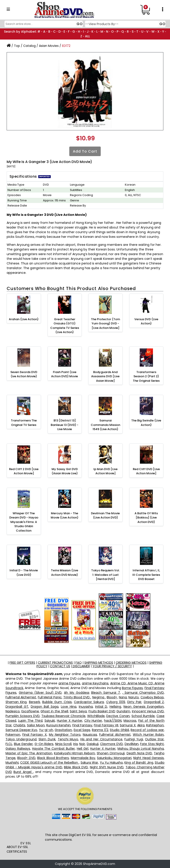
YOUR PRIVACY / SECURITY (112, 666)
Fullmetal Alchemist (21, 697)
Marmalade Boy (83, 758)
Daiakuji (93, 744)
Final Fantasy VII (106, 725)
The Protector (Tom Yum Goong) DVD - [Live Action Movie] (105, 324)
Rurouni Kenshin (58, 725)
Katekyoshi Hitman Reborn (74, 753)
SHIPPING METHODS (99, 663)
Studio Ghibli (119, 730)
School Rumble (143, 716)
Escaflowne (30, 711)
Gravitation (63, 730)
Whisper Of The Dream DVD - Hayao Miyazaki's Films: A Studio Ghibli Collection (24, 522)
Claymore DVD (111, 744)
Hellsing (115, 707)
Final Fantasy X (34, 735)
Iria (75, 744)
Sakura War (89, 763)
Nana (123, 697)
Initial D (101, 707)
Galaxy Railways (18, 749)
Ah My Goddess (77, 693)
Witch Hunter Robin (148, 735)
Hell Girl (83, 749)
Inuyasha (86, 707)
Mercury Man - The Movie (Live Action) (65, 515)
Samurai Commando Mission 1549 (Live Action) (105, 425)
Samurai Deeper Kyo (21, 730)
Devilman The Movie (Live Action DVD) (105, 515)
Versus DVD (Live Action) (146, 321)
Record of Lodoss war (147, 730)
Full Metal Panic (50, 697)
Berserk (35, 702)
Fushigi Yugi (134, 739)
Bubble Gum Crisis (57, 702)
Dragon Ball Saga (45, 707)
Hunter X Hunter (70, 721)
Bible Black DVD (76, 767)
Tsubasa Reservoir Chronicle (63, 716)
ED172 (66, 46)
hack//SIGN (113, 721)
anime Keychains (95, 683)
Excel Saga (82, 730)
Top (17, 46)
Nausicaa (90, 735)
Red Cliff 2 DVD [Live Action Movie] (24, 471)
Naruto (134, 697)
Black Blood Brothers (53, 758)
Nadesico (13, 711)
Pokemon (13, 735)
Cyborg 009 (116, 702)
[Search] (43, 24)
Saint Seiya (78, 711)
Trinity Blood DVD (77, 697)
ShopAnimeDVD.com (99, 864)
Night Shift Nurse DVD (107, 767)
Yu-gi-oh (46, 730)
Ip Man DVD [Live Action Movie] (105, 471)
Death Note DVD (139, 753)
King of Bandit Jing (139, 763)
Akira (141, 725)
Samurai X (128, 725)
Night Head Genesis (149, 758)
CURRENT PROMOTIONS (55, 663)
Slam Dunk (47, 739)
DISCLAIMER (81, 666)
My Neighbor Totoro (65, 735)
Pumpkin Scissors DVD (23, 716)
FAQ (79, 663)
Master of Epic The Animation (29, 753)
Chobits (19, 725)
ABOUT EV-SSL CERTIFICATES (17, 849)
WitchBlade (96, 716)
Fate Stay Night (152, 744)
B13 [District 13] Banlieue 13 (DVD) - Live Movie (65, 425)
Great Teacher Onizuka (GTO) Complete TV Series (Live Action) (65, 326)
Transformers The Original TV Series (24, 423)
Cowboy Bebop (152, 697)
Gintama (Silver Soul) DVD (40, 693)
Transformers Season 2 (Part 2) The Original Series (146, 376)
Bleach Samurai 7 (106, 693)
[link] (26, 831)
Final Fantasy (82, 725)
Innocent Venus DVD (148, 711)
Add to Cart (85, 151)
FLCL (9, 744)
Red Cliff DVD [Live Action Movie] (146, 471)
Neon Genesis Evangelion (144, 707)
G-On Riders (44, 744)
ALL (87, 36)
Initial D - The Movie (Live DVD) (24, 573)
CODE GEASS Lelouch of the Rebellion (49, 763)
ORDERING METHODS (131, 663)
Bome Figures (132, 688)
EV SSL (26, 843)
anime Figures (69, 683)
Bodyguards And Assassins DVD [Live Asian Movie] (105, 376)
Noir (82, 744)
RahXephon (155, 725)
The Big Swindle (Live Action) (146, 423)
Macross (130, 721)
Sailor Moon (36, 725)
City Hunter (93, 721)
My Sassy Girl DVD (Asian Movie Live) (65, 471)
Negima (99, 697)
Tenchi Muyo (68, 739)
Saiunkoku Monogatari (114, 758)
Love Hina (69, 707)
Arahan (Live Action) (24, 319)
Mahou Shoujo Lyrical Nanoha (141, 749)
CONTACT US (60, 666)
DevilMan (132, 744)
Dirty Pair (134, 702)
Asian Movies (49, 46)
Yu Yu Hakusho (111, 763)
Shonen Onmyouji (111, 753)
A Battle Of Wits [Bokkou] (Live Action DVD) (146, 518)
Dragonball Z (154, 702)
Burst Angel (23, 772)
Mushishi (12, 763)
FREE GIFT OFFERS (22, 663)
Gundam (123, 711)
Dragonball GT (17, 707)
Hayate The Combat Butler (53, 749)
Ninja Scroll (63, 744)
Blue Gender (23, 744)
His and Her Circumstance (101, 739)
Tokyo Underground (21, 739)
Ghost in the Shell (54, 711)
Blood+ (112, 697)
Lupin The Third (30, 721)
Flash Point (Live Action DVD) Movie (65, 374)
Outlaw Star (154, 739)
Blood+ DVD (26, 758)
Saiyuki (50, 721)
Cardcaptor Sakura (89, 702)
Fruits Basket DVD (102, 711)
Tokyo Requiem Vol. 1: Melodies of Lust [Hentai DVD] (105, 575)
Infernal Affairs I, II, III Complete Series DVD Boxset (146, 575)
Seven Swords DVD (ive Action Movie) (24, 374)
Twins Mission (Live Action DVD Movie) (65, 573)
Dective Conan (118, 716)
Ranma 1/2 (100, 730)
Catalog (29, 46)
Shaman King (16, 702)
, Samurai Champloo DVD (143, 693)
